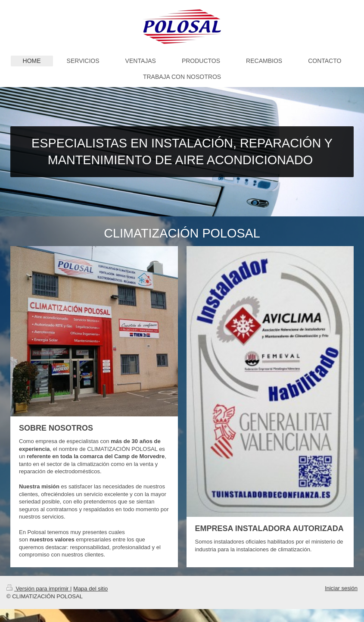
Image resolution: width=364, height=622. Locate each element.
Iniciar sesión (341, 588)
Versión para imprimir (38, 589)
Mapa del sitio (90, 589)
